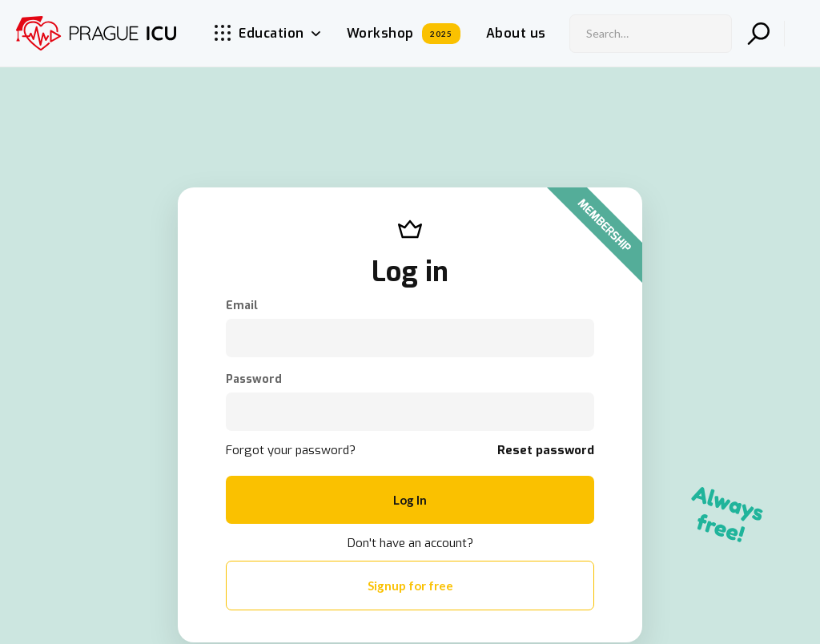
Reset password (546, 450)
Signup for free (410, 586)
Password (254, 380)
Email (242, 306)
